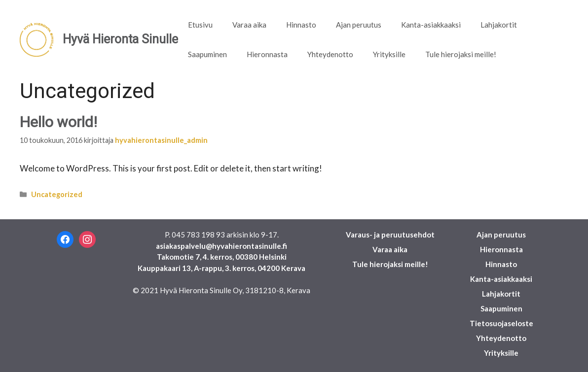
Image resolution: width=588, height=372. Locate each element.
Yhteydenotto (330, 54)
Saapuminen (207, 54)
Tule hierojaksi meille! (461, 54)
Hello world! (58, 122)
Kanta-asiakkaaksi (431, 25)
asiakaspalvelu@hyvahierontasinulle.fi (221, 246)
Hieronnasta (267, 54)
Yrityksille (389, 54)
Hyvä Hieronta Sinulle (120, 39)
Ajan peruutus (359, 25)
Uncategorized (57, 194)
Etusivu (200, 25)
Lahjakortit (499, 25)
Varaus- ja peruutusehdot (390, 235)
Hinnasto (301, 25)
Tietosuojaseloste (501, 323)
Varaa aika (249, 25)
